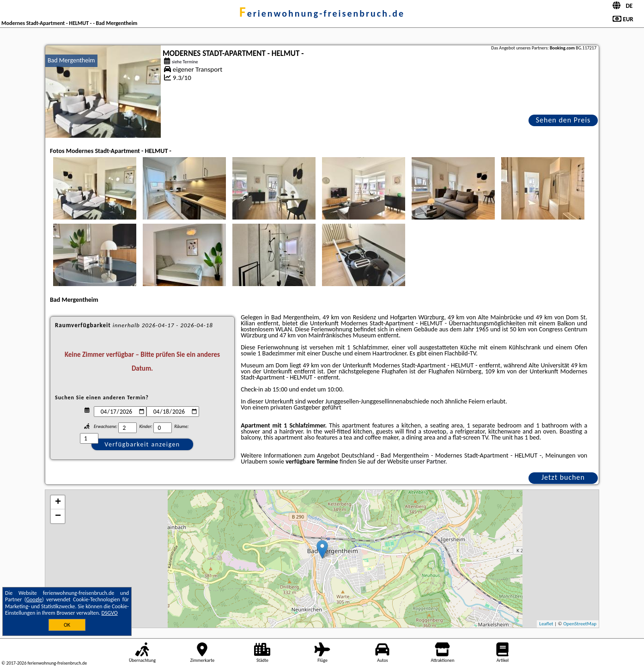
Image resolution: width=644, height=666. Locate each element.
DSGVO (110, 613)
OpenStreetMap (580, 624)
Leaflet (546, 624)
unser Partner (428, 461)
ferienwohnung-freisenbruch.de (322, 13)
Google (34, 599)
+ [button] (58, 502)
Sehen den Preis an (563, 121)
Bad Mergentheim (71, 60)
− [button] (58, 516)
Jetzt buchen (563, 477)
